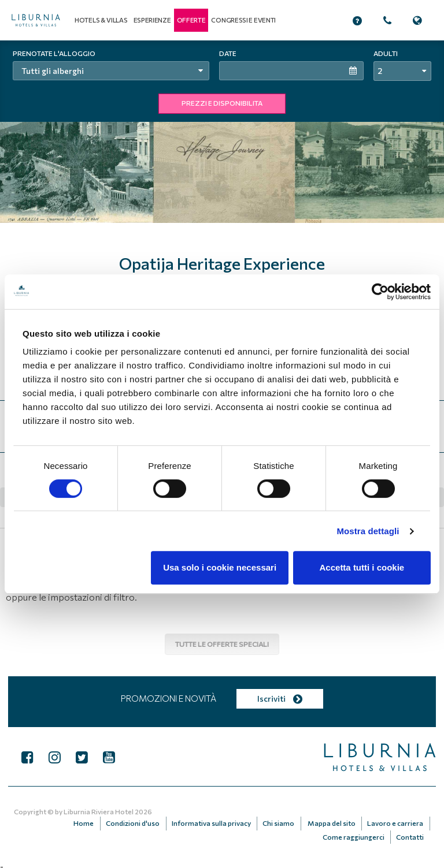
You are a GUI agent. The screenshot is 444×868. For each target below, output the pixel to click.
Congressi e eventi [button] (243, 20)
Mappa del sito (334, 822)
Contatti (410, 833)
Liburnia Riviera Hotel (99, 811)
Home (93, 822)
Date (228, 53)
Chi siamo (282, 822)
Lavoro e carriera (396, 822)
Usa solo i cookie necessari (220, 567)
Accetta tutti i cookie (362, 567)
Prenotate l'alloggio (54, 53)
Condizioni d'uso (140, 822)
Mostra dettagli (368, 531)
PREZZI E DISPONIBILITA (222, 103)
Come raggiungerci (356, 833)
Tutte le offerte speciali (222, 644)
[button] (191, 20)
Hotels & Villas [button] (101, 20)
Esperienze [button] (152, 20)
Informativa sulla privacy (217, 822)
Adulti (386, 53)
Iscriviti (280, 699)
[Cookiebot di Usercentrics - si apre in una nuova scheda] (380, 292)
